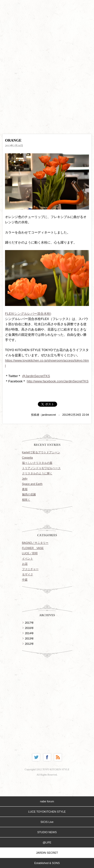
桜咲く (26, 500)
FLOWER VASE (33, 548)
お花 (25, 564)
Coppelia (27, 458)
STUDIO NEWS (47, 832)
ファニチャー (30, 569)
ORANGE (13, 140)
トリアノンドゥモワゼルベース (41, 468)
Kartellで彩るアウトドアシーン (41, 452)
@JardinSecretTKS (36, 376)
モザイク (28, 574)
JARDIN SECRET (47, 853)
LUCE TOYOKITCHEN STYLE (47, 812)
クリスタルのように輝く (37, 473)
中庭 (25, 580)
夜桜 (25, 489)
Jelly (25, 479)
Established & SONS (47, 863)
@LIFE (47, 842)
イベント (28, 559)
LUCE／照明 (30, 553)
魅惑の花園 (29, 494)
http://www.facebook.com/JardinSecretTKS (58, 381)
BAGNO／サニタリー (35, 543)
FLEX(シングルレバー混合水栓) (28, 314)
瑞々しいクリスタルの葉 (37, 463)
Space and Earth (32, 484)
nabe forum (47, 801)
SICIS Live (47, 822)
